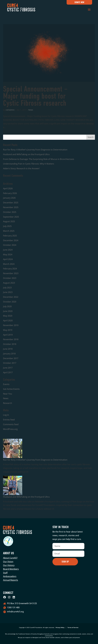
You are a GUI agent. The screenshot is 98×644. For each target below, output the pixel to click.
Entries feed (9, 420)
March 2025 (9, 231)
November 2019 (11, 325)
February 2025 (10, 236)
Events (6, 384)
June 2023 (8, 292)
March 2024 (9, 264)
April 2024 (8, 259)
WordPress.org (10, 429)
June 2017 (8, 368)
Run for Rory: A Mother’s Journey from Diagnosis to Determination (35, 150)
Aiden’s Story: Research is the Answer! (21, 168)
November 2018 (11, 339)
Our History (9, 565)
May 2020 (8, 316)
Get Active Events (11, 389)
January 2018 (9, 354)
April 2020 (8, 321)
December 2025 (11, 203)
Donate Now (79, 2)
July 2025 (7, 226)
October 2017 (10, 363)
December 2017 (11, 358)
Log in (6, 415)
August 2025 (9, 221)
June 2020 (8, 311)
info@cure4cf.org (15, 612)
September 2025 (11, 217)
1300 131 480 (13, 607)
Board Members (11, 569)
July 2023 (7, 288)
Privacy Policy (60, 627)
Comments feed (11, 424)
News (31, 110)
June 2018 (8, 349)
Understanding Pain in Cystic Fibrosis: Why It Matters (29, 164)
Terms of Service (73, 627)
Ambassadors (10, 576)
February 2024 (10, 269)
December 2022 (11, 297)
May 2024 (8, 254)
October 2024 (10, 245)
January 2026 (9, 198)
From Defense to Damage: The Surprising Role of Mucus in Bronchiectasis (39, 159)
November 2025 (11, 207)
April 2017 (8, 372)
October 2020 (10, 302)
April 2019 (8, 335)
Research (8, 403)
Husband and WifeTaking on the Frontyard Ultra (26, 154)
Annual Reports (11, 580)
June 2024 (8, 250)
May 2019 (8, 330)
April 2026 (8, 188)
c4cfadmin (10, 110)
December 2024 (11, 240)
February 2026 (10, 193)
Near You (8, 394)
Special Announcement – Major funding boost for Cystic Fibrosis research (35, 96)
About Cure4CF (10, 558)
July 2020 (7, 306)
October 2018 (10, 344)
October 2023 (10, 278)
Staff (5, 573)
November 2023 (11, 273)
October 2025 (10, 212)
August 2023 (9, 283)
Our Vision (8, 562)
